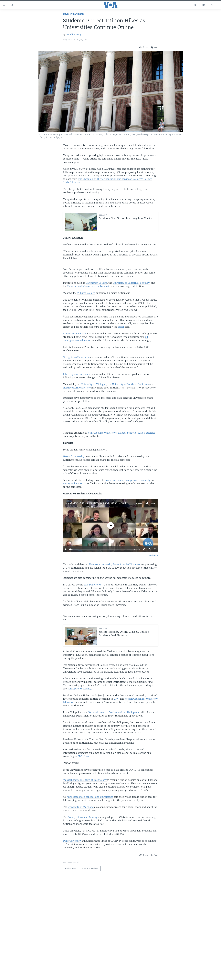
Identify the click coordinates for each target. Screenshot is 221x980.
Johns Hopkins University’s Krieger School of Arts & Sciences (121, 433)
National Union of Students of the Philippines (114, 712)
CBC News (83, 756)
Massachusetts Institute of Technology (85, 780)
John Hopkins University (77, 374)
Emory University (73, 483)
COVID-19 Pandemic (74, 14)
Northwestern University (77, 388)
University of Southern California (130, 384)
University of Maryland (81, 807)
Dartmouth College (96, 283)
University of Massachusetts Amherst (88, 286)
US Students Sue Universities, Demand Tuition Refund (96, 503)
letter (121, 327)
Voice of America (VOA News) (83, 507)
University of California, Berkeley (131, 283)
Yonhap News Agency (79, 689)
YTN (116, 699)
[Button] (143, 47)
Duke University (72, 841)
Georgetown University (76, 357)
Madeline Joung (74, 34)
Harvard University (74, 456)
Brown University (113, 480)
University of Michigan (94, 384)
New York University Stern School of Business (115, 564)
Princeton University (74, 334)
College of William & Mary (83, 817)
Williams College (86, 293)
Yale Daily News (93, 585)
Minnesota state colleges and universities (90, 797)
